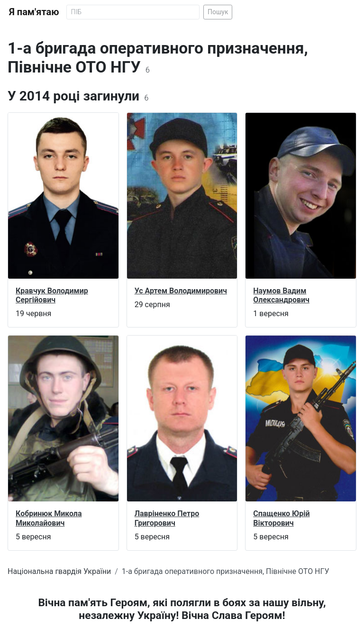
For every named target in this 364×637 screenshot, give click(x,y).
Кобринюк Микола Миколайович (49, 518)
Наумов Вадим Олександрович (281, 295)
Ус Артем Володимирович (181, 291)
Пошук (218, 12)
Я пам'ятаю (34, 12)
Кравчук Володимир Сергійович (52, 295)
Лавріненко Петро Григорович (167, 518)
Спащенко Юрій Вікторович (281, 518)
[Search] (133, 12)
